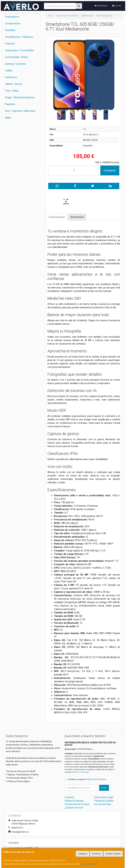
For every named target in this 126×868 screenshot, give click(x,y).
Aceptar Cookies (113, 854)
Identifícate (101, 6)
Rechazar (96, 854)
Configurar (83, 854)
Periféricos (11, 77)
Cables (9, 71)
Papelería (10, 104)
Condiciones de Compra (77, 804)
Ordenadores (12, 17)
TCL (85, 129)
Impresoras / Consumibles (20, 50)
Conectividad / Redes (17, 57)
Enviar (104, 788)
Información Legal (104, 797)
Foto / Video (12, 91)
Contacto (69, 797)
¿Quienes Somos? (74, 808)
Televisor (10, 44)
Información (77, 217)
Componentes (13, 23)
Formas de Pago (103, 804)
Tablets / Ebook (14, 84)
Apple (8, 118)
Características (57, 217)
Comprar (110, 170)
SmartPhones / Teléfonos (19, 37)
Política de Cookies (89, 864)
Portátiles (10, 30)
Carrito (117, 6)
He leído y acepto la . (87, 779)
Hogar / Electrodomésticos (20, 97)
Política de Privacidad (80, 772)
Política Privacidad (74, 801)
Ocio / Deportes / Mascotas (20, 111)
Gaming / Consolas (16, 64)
